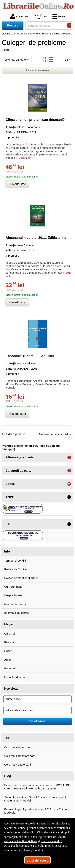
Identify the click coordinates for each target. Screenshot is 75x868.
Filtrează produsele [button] (20, 457)
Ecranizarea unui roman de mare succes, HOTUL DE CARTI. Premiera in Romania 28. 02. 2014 (37, 787)
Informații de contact (17, 613)
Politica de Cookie (15, 569)
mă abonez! (38, 721)
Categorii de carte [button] (19, 471)
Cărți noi (9, 634)
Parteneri (10, 668)
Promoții (9, 642)
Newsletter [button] (12, 688)
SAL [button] (9, 524)
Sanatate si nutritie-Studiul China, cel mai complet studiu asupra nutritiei (35, 799)
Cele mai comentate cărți (20, 756)
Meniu (59, 16)
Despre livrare (13, 595)
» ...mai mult (23, 158)
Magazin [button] (10, 624)
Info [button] (7, 551)
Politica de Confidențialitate (21, 578)
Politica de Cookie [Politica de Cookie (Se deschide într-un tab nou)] (54, 837)
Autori (8, 660)
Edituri (8, 651)
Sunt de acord (37, 860)
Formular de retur (15, 677)
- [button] (69, 497)
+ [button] (69, 457)
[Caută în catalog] (69, 25)
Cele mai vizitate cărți (18, 765)
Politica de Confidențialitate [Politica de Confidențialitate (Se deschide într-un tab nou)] (20, 841)
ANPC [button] (10, 497)
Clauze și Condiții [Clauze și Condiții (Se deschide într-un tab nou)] (51, 841)
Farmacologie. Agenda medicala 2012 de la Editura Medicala (36, 811)
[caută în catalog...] (45, 26)
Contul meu (19, 16)
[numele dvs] (37, 699)
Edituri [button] (10, 484)
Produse (13, 25)
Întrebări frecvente (16, 604)
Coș (40, 16)
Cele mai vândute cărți (18, 747)
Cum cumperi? (13, 587)
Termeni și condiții (15, 561)
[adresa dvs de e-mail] (37, 710)
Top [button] (7, 738)
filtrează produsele (37, 70)
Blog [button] (8, 776)
